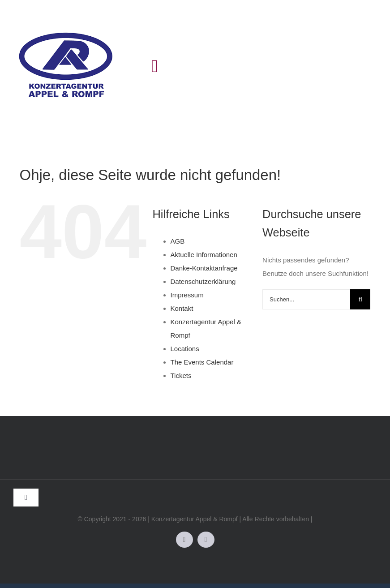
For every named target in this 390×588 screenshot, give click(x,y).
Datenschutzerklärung (203, 281)
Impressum (187, 295)
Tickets (181, 376)
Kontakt (182, 308)
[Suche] (360, 299)
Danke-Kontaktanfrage (204, 268)
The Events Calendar (202, 362)
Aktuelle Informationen (204, 255)
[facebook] (184, 540)
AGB (178, 241)
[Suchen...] (306, 299)
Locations (185, 349)
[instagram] (206, 540)
